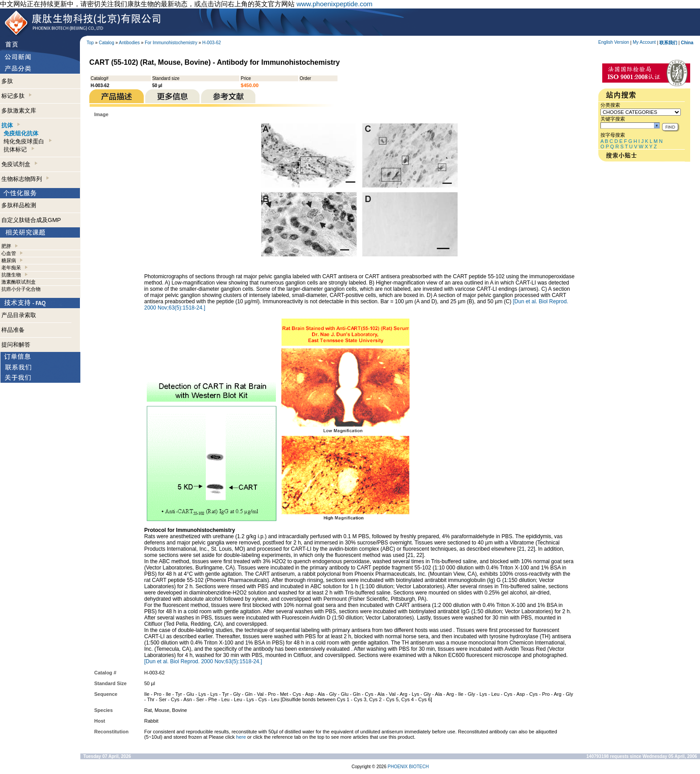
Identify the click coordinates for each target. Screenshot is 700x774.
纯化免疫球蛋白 (27, 141)
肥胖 (6, 246)
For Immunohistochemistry (171, 43)
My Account (644, 42)
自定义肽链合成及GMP (31, 220)
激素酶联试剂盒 (19, 282)
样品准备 (13, 330)
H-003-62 (212, 43)
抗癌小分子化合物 (21, 289)
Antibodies (129, 43)
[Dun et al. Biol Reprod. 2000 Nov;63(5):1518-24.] (203, 661)
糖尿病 (9, 260)
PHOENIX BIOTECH (408, 767)
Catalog (106, 43)
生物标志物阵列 (25, 179)
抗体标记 (19, 149)
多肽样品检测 (19, 205)
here (241, 737)
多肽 (7, 81)
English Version (614, 42)
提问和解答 (16, 345)
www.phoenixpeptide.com (334, 4)
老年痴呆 (11, 268)
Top (90, 43)
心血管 (9, 253)
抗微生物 (11, 275)
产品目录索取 (19, 315)
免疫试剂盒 (19, 164)
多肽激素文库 (19, 111)
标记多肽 (17, 96)
